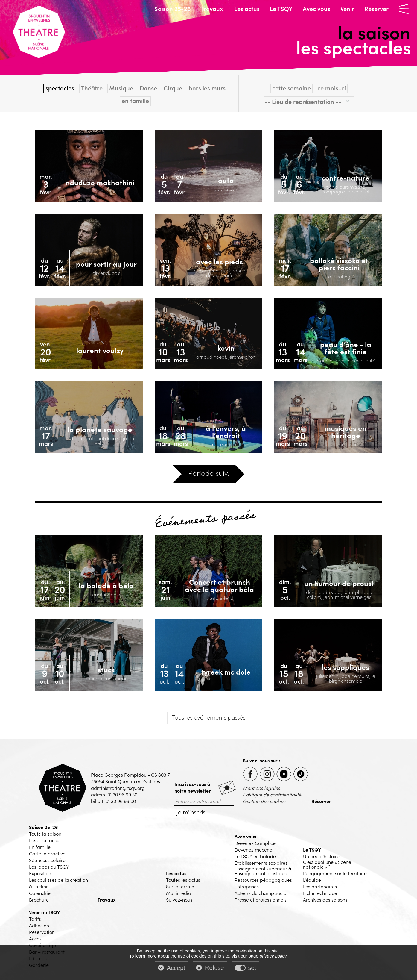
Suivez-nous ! (180, 899)
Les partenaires (320, 886)
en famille (135, 100)
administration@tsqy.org (118, 788)
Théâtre (92, 88)
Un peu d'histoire (321, 856)
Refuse (214, 968)
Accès (35, 938)
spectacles (60, 88)
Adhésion (39, 925)
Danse (148, 88)
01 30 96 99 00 (121, 801)
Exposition (40, 873)
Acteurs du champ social (261, 893)
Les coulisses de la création (58, 880)
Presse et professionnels (261, 899)
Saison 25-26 (173, 8)
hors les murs (207, 88)
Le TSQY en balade (255, 856)
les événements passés (209, 717)
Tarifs (35, 919)
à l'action (39, 886)
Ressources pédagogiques (263, 880)
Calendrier (41, 893)
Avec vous (316, 8)
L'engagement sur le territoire (335, 873)
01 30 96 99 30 (122, 794)
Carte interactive (47, 853)
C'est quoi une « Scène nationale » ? (327, 864)
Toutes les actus (183, 880)
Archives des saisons (325, 899)
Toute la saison (45, 834)
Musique (121, 88)
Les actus (247, 8)
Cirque (173, 88)
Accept (176, 968)
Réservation (42, 932)
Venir (347, 8)
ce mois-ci (332, 88)
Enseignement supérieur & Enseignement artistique (263, 871)
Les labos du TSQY (49, 867)
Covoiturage (42, 945)
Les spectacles (45, 840)
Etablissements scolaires (261, 863)
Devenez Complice (255, 843)
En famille (40, 847)
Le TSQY (281, 8)
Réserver (376, 8)
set (252, 968)
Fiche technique (320, 893)
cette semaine (292, 88)
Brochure (39, 899)
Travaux (212, 8)
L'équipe (312, 880)
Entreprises (247, 886)
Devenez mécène (253, 849)
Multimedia (179, 893)
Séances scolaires (48, 860)
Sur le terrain (180, 886)
